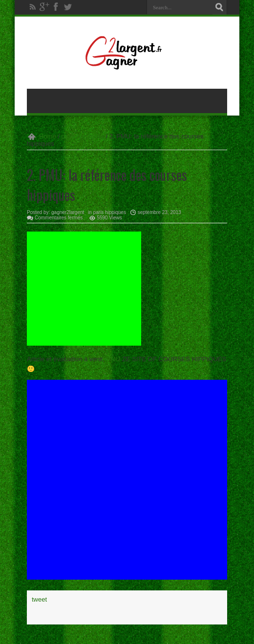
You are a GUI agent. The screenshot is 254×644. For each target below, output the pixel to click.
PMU (114, 359)
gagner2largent (68, 212)
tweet (39, 599)
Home (48, 136)
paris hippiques (83, 136)
